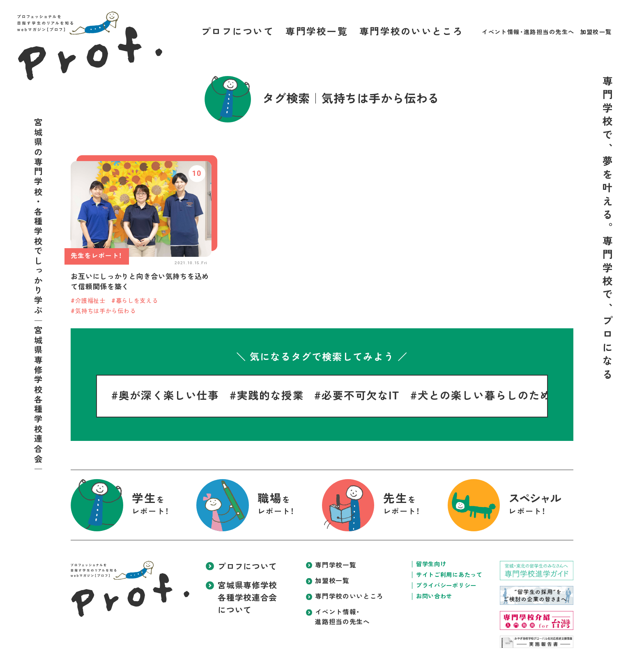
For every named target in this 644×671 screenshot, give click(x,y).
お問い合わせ (434, 596)
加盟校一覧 (596, 32)
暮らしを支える (137, 301)
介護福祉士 (90, 301)
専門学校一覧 (317, 32)
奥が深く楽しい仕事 (169, 396)
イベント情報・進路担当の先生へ (528, 32)
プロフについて (238, 32)
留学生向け (431, 564)
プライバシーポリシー (446, 586)
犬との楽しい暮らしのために (490, 396)
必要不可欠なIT (361, 396)
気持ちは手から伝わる (105, 311)
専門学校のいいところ (411, 32)
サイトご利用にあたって (449, 575)
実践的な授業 (270, 396)
